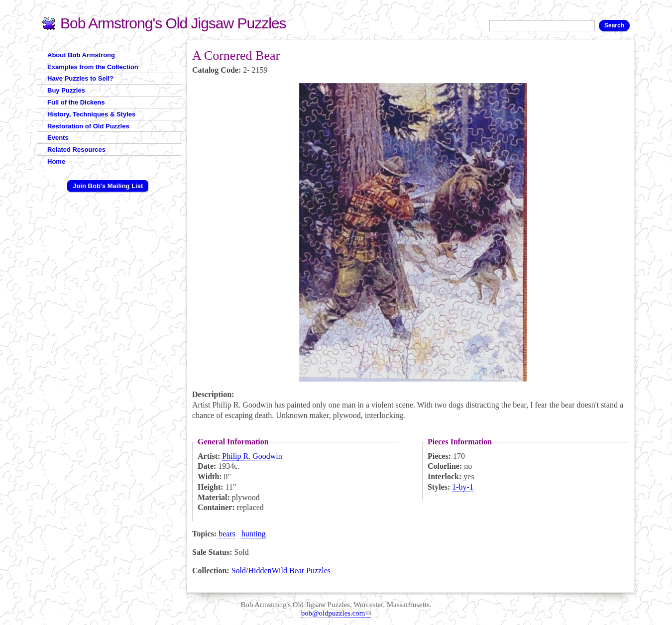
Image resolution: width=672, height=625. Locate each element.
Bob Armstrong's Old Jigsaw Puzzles (173, 23)
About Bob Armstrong (81, 55)
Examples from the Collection (93, 67)
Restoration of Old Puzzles (88, 126)
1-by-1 (463, 487)
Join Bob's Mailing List (108, 186)
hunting (254, 534)
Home (56, 161)
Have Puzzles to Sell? (80, 78)
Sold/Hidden (252, 571)
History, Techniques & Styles (91, 114)
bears (227, 534)
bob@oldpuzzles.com (336, 613)
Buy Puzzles (66, 90)
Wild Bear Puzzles (301, 571)
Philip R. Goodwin (252, 456)
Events (58, 138)
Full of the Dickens (76, 102)
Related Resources (76, 150)
